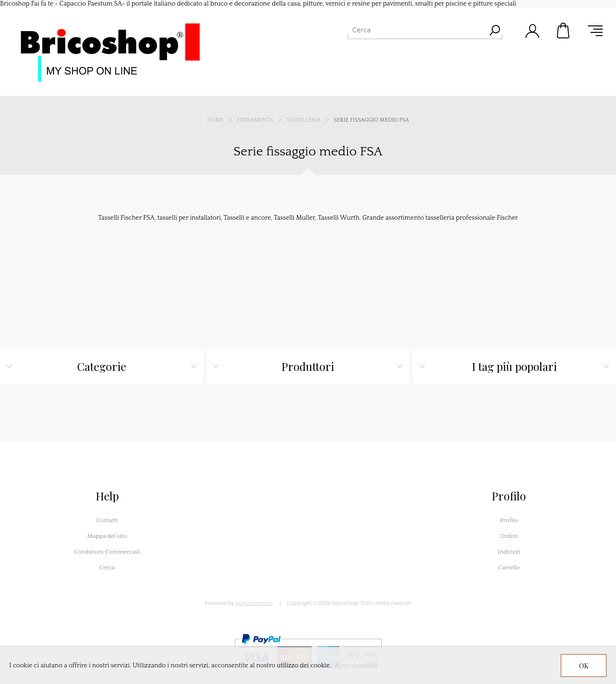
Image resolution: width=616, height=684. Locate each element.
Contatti (107, 520)
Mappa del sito (107, 536)
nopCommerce (254, 603)
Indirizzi (509, 552)
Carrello (564, 31)
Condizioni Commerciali (107, 552)
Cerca (107, 567)
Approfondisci (356, 666)
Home (215, 120)
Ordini (509, 536)
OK (584, 666)
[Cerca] (417, 30)
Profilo (509, 520)
